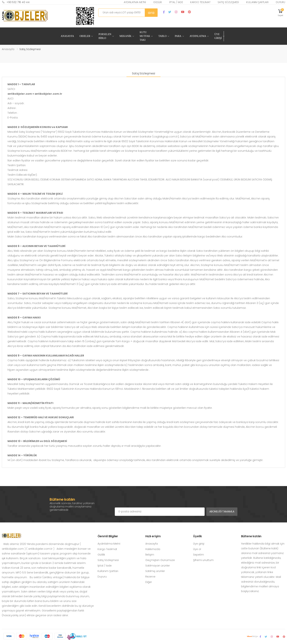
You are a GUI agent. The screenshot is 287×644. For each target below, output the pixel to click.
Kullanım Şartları (257, 2)
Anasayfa (67, 36)
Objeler (85, 36)
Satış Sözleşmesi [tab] (143, 73)
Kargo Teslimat (200, 2)
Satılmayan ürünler (158, 566)
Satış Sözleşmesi (228, 2)
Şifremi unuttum (203, 560)
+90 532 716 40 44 (16, 2)
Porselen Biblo (105, 36)
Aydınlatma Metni (135, 2)
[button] (280, 13)
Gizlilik (158, 2)
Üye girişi (199, 544)
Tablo (162, 36)
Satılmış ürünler (155, 571)
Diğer (149, 582)
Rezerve (150, 577)
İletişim (150, 555)
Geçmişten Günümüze (160, 560)
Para (178, 36)
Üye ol (197, 549)
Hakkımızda (153, 549)
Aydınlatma (198, 36)
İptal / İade (176, 2)
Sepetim (199, 555)
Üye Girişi (218, 36)
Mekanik (125, 36)
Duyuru (281, 2)
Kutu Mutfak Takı (145, 36)
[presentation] (143, 500)
